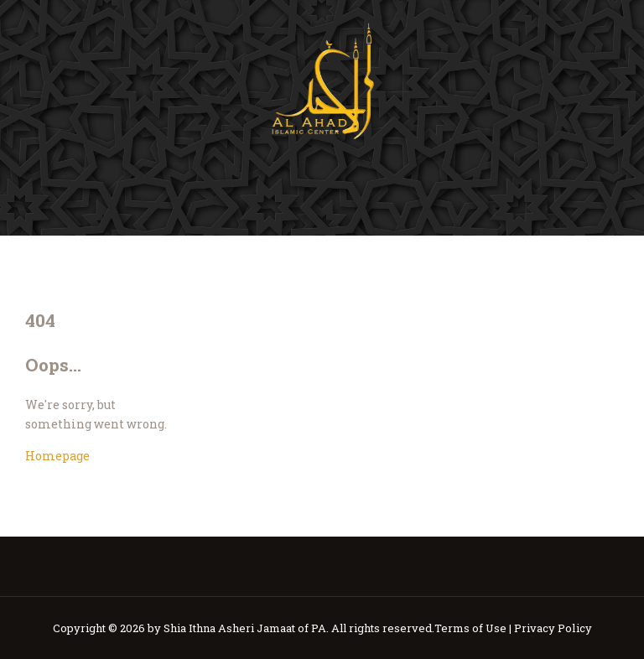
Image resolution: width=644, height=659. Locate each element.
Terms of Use (470, 628)
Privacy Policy (553, 628)
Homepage (57, 456)
